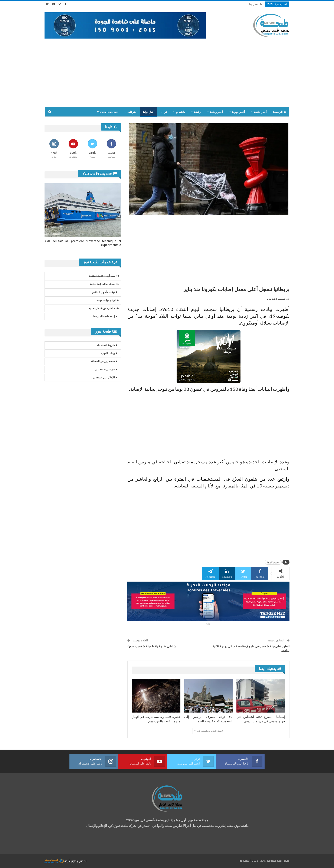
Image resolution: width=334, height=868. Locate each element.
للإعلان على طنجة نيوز (103, 378)
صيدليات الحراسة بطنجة (104, 284)
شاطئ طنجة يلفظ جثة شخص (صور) (152, 646)
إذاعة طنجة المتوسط (104, 316)
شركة (58, 861)
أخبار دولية (148, 112)
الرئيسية (280, 112)
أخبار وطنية (216, 112)
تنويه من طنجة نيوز (105, 369)
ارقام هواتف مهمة (108, 300)
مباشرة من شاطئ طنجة (104, 308)
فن (165, 112)
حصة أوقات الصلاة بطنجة (104, 276)
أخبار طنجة (260, 112)
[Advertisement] (167, 70)
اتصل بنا (256, 4)
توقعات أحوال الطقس (103, 292)
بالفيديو (181, 112)
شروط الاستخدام (106, 345)
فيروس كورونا (273, 562)
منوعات (132, 112)
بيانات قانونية (108, 353)
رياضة (197, 112)
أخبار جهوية (238, 112)
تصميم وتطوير (79, 861)
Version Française (108, 112)
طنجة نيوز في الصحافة (103, 361)
